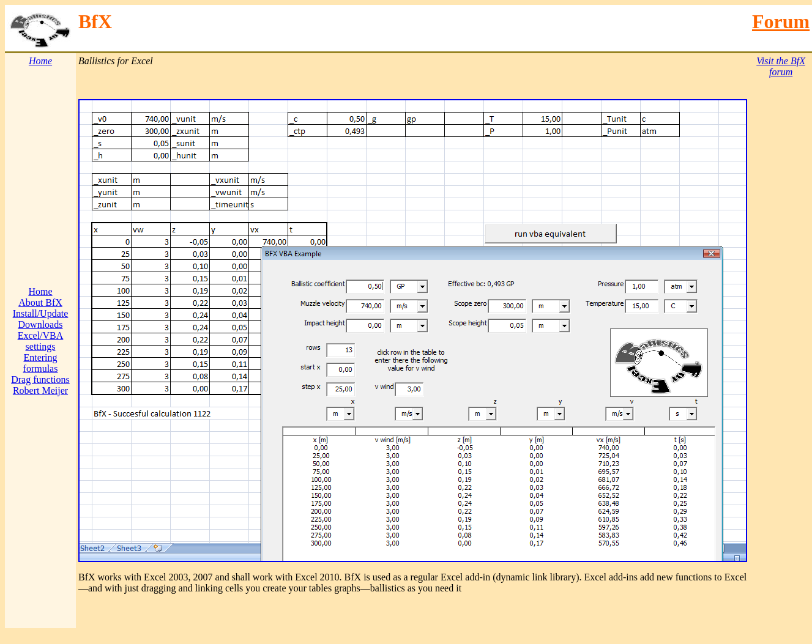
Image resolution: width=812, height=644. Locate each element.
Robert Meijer (40, 390)
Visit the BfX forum (781, 66)
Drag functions (40, 379)
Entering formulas (41, 363)
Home (40, 291)
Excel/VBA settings (41, 341)
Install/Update (41, 313)
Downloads (41, 324)
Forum (781, 21)
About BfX (40, 302)
